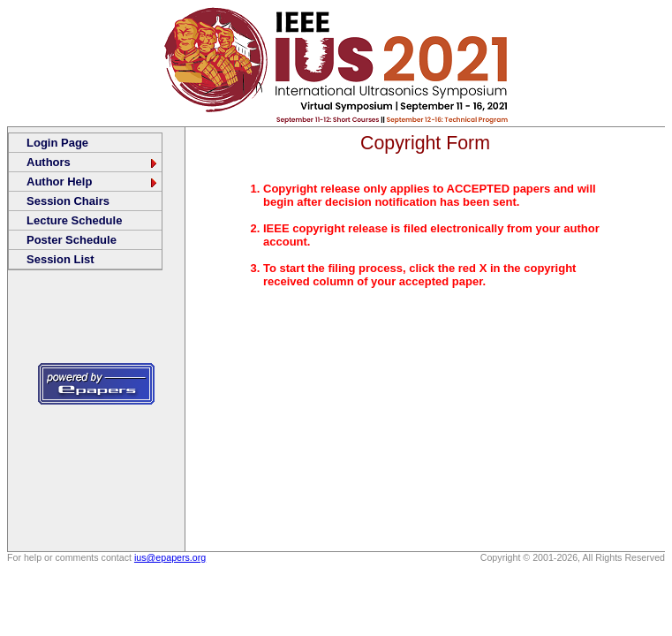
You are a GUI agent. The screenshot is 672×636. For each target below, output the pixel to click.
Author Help (93, 182)
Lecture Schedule (74, 220)
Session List (60, 259)
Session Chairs (68, 201)
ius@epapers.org (170, 557)
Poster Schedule (72, 240)
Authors (93, 162)
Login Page (57, 143)
